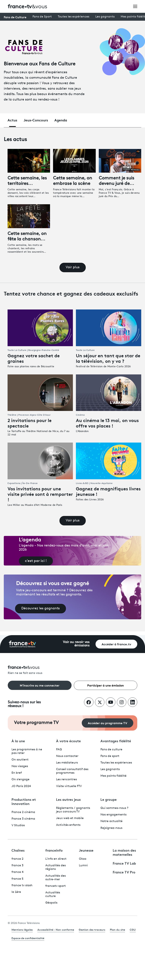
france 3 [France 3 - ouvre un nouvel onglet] (17, 866)
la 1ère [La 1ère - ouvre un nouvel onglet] (16, 892)
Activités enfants (68, 825)
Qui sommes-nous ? (114, 808)
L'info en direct (56, 859)
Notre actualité (111, 821)
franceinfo (54, 850)
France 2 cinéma (23, 812)
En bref (17, 773)
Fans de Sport (42, 17)
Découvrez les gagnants (40, 608)
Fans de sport (110, 756)
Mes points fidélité (113, 776)
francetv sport (56, 886)
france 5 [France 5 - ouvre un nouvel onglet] (17, 879)
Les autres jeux (68, 799)
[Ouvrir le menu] (135, 6)
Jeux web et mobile (70, 818)
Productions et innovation (24, 801)
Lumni (83, 866)
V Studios (18, 825)
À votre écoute (68, 741)
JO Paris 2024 (21, 786)
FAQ (59, 750)
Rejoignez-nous (111, 828)
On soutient (20, 760)
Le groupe (109, 799)
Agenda (61, 120)
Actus (12, 120)
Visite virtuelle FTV (69, 786)
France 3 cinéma (23, 819)
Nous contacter (67, 756)
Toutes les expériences (74, 17)
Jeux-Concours (36, 120)
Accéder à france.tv (116, 644)
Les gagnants (105, 17)
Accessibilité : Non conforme (56, 930)
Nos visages (20, 766)
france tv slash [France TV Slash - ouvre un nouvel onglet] (22, 886)
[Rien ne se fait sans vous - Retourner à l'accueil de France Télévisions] (72, 670)
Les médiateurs (67, 763)
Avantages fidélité (116, 741)
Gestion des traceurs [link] (92, 930)
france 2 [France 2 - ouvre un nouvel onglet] (17, 859)
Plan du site (117, 930)
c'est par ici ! (36, 561)
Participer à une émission (106, 685)
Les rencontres (66, 780)
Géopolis (51, 903)
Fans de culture (111, 750)
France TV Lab (124, 863)
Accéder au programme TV (108, 723)
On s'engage (20, 780)
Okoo (83, 859)
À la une (18, 741)
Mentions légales (22, 930)
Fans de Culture (15, 17)
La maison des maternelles (124, 852)
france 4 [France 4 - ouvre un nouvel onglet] (18, 872)
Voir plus (73, 267)
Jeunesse (86, 850)
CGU (133, 930)
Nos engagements (113, 815)
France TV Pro (124, 872)
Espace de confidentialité (28, 938)
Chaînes (18, 850)
